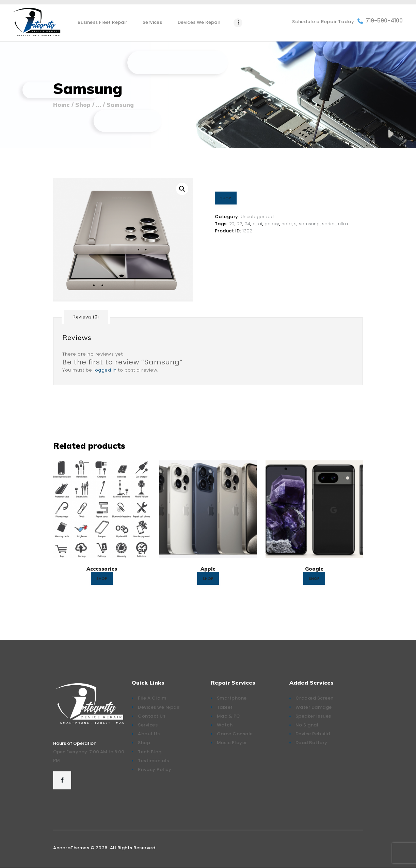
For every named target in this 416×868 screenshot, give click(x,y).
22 (232, 224)
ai (260, 224)
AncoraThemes (71, 848)
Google (314, 569)
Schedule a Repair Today (323, 22)
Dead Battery (311, 743)
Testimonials (153, 761)
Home (61, 105)
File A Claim (152, 698)
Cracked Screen (315, 698)
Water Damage (314, 707)
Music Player (232, 743)
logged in (105, 370)
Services (148, 725)
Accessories (102, 569)
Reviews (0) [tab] (86, 317)
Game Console (235, 734)
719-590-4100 (380, 21)
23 (240, 224)
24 (247, 224)
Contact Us (152, 716)
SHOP (226, 198)
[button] (182, 189)
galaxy (272, 224)
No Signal (307, 725)
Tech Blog (150, 752)
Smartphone (232, 698)
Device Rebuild (313, 734)
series (329, 224)
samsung (309, 224)
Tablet (225, 707)
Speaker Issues (313, 716)
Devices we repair (159, 707)
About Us (149, 734)
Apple (208, 569)
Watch (225, 725)
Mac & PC (229, 716)
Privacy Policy (155, 769)
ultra (343, 224)
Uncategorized (257, 217)
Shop (83, 105)
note (287, 224)
